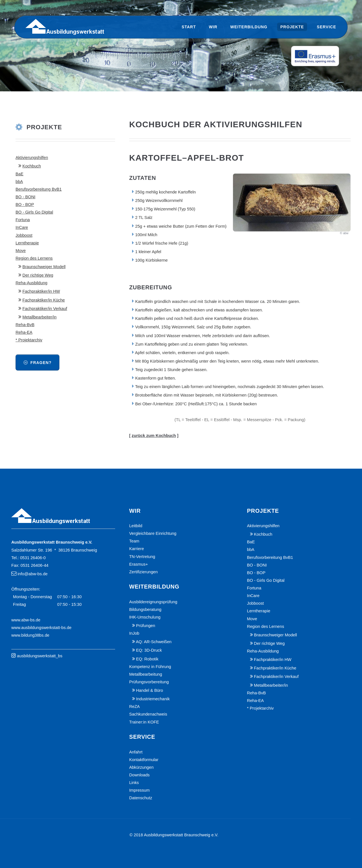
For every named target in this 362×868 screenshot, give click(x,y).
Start (189, 27)
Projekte (292, 27)
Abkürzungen (141, 767)
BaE (20, 174)
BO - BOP (25, 204)
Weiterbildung (249, 27)
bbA (19, 182)
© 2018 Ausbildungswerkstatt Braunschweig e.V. (174, 835)
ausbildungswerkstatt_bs (40, 656)
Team (134, 541)
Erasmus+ (139, 564)
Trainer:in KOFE (144, 722)
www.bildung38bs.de (30, 635)
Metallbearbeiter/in (39, 317)
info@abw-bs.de (33, 574)
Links (134, 783)
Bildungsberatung (145, 609)
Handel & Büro (149, 690)
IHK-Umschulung (145, 617)
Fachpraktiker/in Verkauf (45, 309)
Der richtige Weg (38, 275)
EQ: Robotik (147, 659)
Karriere (137, 549)
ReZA (134, 707)
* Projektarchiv (29, 340)
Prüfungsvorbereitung (149, 682)
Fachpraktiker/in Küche (44, 300)
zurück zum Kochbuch (154, 436)
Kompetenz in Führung (150, 667)
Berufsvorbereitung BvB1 (39, 189)
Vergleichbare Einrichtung (153, 533)
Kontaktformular (144, 760)
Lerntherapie (27, 243)
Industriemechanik (153, 699)
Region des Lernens (34, 258)
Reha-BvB (25, 325)
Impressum (139, 790)
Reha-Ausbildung (31, 283)
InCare (22, 227)
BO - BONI (25, 197)
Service (326, 27)
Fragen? (41, 363)
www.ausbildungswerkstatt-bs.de (41, 628)
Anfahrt (136, 752)
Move (21, 251)
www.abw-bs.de (26, 620)
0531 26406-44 (35, 565)
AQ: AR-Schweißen (154, 642)
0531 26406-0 (33, 558)
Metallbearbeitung (146, 674)
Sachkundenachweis (148, 714)
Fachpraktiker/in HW (41, 291)
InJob (134, 633)
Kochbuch (32, 166)
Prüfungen (146, 626)
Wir (213, 27)
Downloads (140, 775)
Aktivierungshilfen (32, 158)
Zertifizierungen (144, 572)
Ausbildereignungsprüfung (153, 602)
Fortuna (23, 220)
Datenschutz (141, 798)
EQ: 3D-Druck (149, 650)
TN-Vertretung (142, 557)
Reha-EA (24, 332)
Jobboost (24, 235)
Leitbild (136, 526)
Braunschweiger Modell (44, 267)
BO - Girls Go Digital (34, 212)
